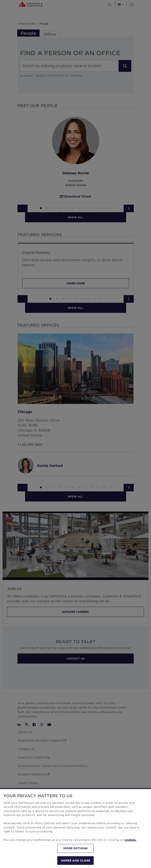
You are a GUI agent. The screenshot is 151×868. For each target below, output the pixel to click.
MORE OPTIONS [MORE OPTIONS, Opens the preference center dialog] (76, 857)
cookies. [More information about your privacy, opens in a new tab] (130, 849)
